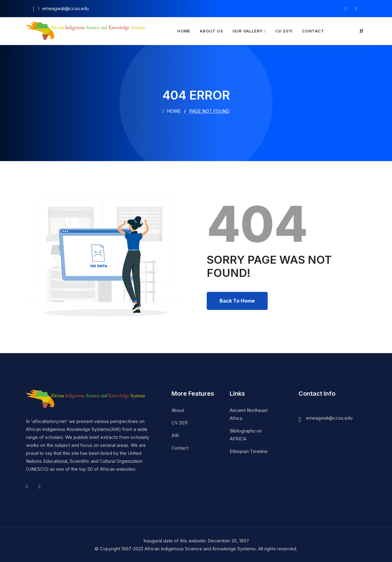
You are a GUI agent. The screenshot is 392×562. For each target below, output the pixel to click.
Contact (313, 31)
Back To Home (237, 301)
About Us (211, 31)
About (178, 410)
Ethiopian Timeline (249, 451)
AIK (175, 435)
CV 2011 (284, 31)
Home (184, 31)
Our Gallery (248, 31)
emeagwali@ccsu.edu (329, 418)
